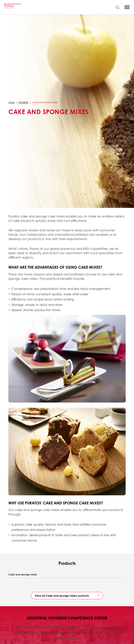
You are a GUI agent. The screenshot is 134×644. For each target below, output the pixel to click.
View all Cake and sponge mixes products (62, 596)
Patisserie (23, 102)
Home (11, 102)
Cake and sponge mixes (23, 574)
